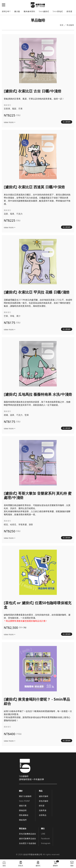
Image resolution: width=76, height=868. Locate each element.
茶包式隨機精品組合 (28, 834)
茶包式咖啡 (44, 801)
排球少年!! (6, 11)
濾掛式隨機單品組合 (28, 838)
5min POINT (25, 801)
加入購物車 (67, 122)
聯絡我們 (23, 820)
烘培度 (69, 11)
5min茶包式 (58, 11)
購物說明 (23, 810)
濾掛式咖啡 (44, 796)
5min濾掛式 (44, 11)
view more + (10, 122)
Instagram (46, 843)
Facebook (45, 838)
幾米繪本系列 (29, 11)
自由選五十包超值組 (28, 843)
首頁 (62, 25)
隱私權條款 (24, 815)
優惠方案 (23, 806)
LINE (43, 834)
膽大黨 (17, 11)
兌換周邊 (43, 810)
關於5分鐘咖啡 (25, 796)
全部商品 (43, 815)
